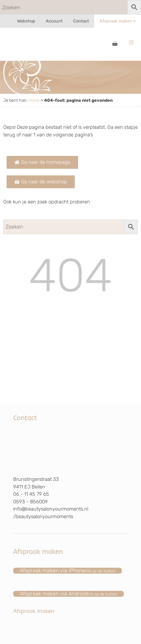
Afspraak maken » (118, 21)
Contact (81, 21)
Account (54, 21)
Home (34, 100)
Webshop (26, 21)
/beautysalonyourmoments (43, 517)
